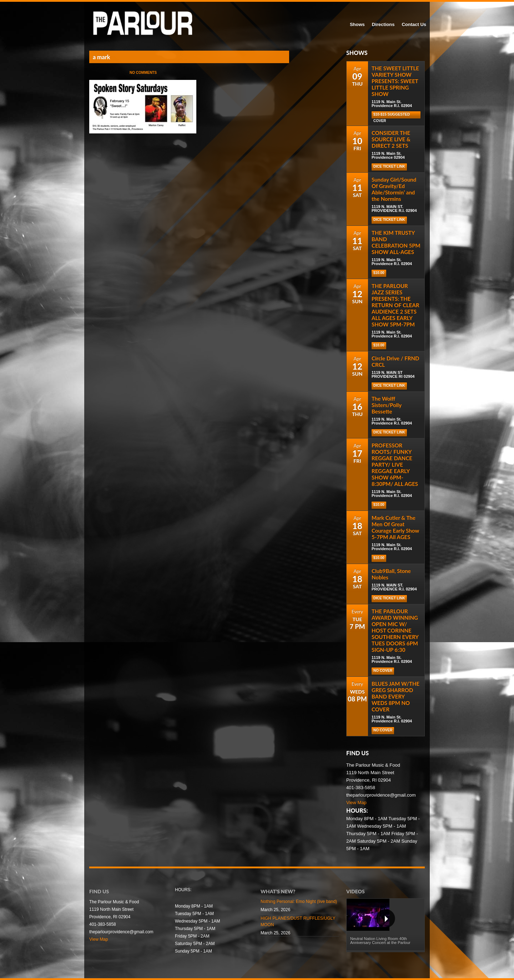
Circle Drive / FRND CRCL (395, 361)
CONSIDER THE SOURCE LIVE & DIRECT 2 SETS (391, 139)
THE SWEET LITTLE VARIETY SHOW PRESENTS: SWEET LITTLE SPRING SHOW (395, 81)
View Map (356, 803)
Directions (383, 24)
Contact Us (414, 24)
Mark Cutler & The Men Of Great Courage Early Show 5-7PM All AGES (395, 527)
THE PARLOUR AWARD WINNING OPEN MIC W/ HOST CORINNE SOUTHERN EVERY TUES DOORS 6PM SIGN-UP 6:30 (395, 630)
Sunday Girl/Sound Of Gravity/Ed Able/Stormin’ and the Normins (394, 189)
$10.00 (379, 273)
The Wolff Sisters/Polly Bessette (387, 405)
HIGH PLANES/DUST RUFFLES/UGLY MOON (298, 921)
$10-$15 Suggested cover (392, 115)
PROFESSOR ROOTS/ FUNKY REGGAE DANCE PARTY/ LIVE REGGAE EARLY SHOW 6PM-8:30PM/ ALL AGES (395, 464)
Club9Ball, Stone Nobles (391, 574)
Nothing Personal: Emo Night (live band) (299, 902)
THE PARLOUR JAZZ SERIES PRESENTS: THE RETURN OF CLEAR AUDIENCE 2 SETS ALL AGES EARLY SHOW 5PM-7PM (395, 305)
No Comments (143, 73)
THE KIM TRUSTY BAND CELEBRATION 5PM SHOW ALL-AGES (396, 242)
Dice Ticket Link (389, 166)
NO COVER (383, 671)
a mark (101, 57)
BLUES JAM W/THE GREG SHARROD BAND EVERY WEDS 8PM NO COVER (395, 696)
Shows (357, 24)
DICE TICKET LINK (389, 598)
